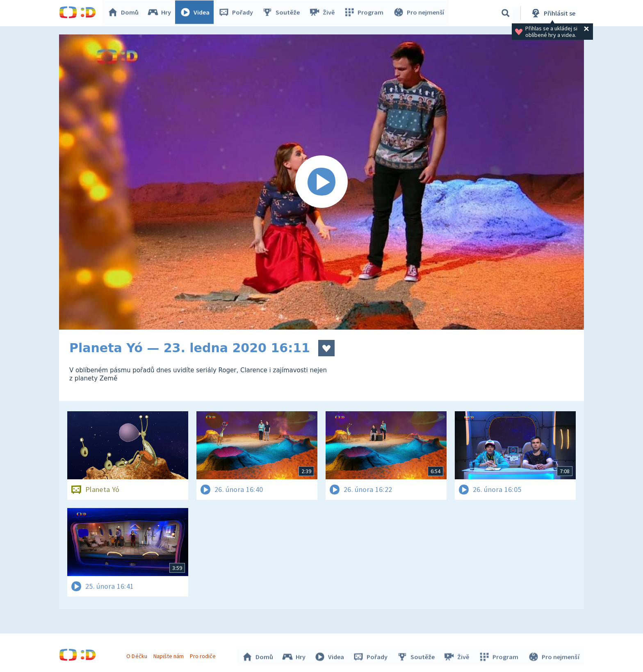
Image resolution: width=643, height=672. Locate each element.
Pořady (238, 13)
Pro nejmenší (419, 13)
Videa (197, 13)
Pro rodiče (204, 655)
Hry (161, 13)
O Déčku (138, 655)
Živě (324, 13)
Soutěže (283, 13)
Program (365, 13)
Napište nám (169, 655)
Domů (125, 13)
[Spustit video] (321, 182)
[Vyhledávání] (506, 13)
